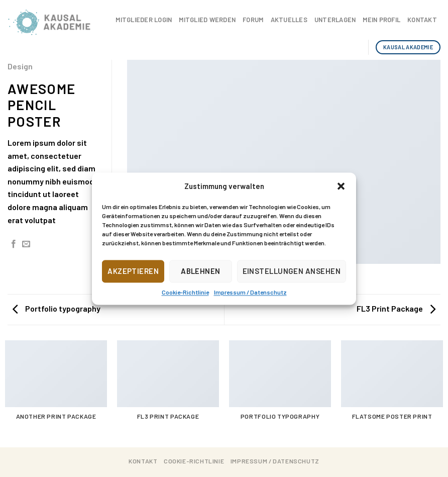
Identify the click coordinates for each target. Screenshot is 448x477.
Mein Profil (381, 20)
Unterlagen (335, 20)
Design (20, 66)
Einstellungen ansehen (292, 271)
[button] (341, 186)
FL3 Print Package (396, 308)
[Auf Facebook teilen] (14, 244)
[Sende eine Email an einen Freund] (26, 244)
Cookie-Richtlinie (185, 292)
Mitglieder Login (144, 20)
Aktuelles (289, 20)
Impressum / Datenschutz (250, 292)
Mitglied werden (207, 20)
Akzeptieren (133, 271)
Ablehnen (201, 271)
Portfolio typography (57, 308)
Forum (253, 20)
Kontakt (422, 20)
